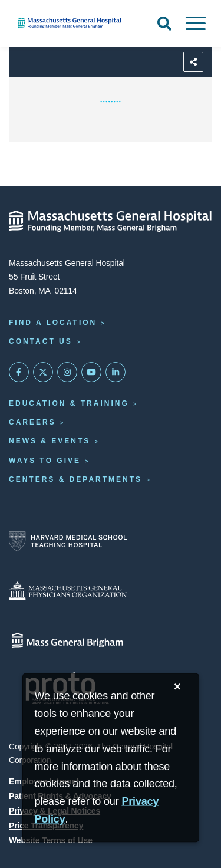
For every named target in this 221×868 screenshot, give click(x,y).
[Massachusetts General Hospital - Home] (111, 221)
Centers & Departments (75, 479)
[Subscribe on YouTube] (91, 372)
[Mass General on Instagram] (67, 372)
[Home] (74, 23)
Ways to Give (45, 461)
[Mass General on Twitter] (43, 372)
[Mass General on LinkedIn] (116, 372)
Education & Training (69, 403)
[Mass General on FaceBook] (19, 372)
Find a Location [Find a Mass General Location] (53, 323)
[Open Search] (164, 24)
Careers (32, 422)
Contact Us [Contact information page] (41, 341)
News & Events (50, 441)
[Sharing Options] (193, 62)
